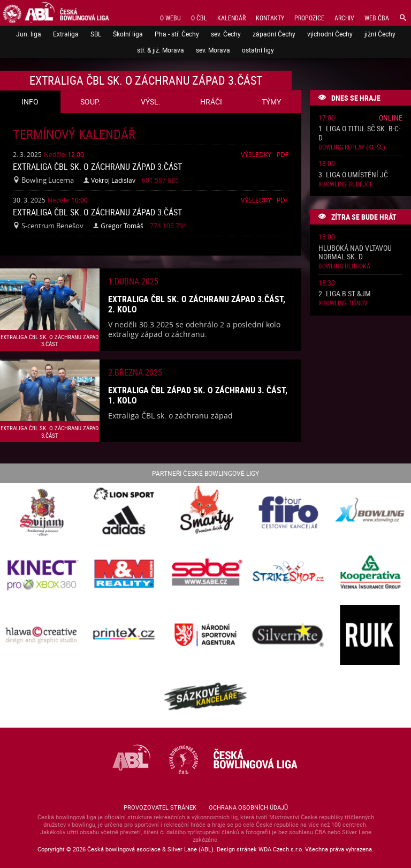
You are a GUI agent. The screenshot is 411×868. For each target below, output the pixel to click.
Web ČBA (377, 18)
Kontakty (270, 18)
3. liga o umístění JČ (353, 175)
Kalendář (231, 18)
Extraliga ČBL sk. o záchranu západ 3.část (97, 167)
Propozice (309, 18)
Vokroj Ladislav (113, 180)
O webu (170, 18)
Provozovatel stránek (160, 807)
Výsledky (256, 154)
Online (391, 118)
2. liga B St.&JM (345, 294)
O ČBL (199, 18)
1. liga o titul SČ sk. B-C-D (359, 133)
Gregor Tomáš (122, 226)
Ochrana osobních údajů (248, 807)
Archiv (344, 18)
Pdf (283, 154)
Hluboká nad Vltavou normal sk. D (355, 253)
